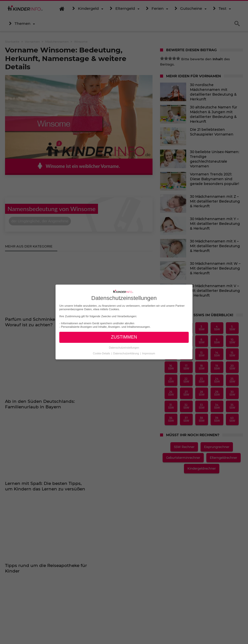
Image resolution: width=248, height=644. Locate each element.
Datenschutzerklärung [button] (127, 353)
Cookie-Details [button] (102, 353)
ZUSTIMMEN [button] (124, 337)
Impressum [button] (148, 353)
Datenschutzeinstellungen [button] (124, 347)
